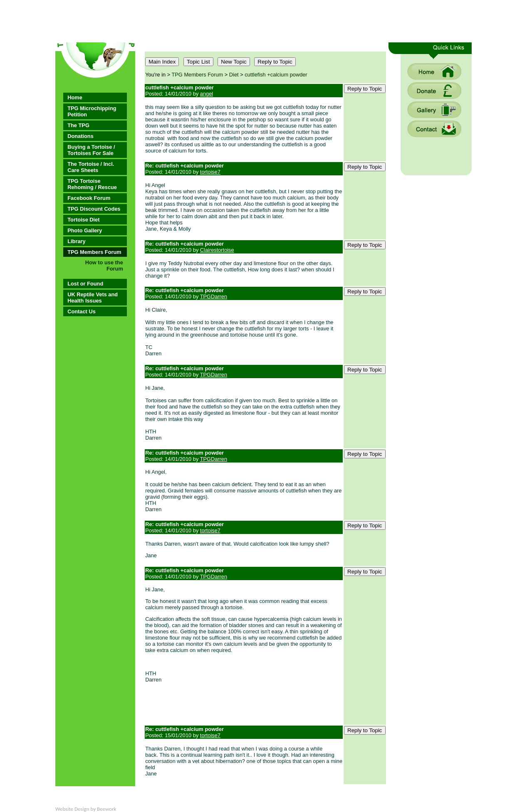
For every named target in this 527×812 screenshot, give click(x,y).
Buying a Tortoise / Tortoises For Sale (91, 150)
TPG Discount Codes (94, 209)
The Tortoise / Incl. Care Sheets (91, 167)
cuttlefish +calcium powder (276, 75)
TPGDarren (214, 297)
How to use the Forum (104, 266)
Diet (234, 75)
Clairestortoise (217, 250)
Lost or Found (85, 284)
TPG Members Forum (94, 252)
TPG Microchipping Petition (92, 111)
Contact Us (82, 311)
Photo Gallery (85, 230)
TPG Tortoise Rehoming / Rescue (92, 184)
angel (207, 94)
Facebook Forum (89, 198)
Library (76, 241)
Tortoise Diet (83, 220)
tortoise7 (210, 172)
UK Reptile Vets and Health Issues (93, 298)
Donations (80, 136)
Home (75, 97)
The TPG (78, 125)
